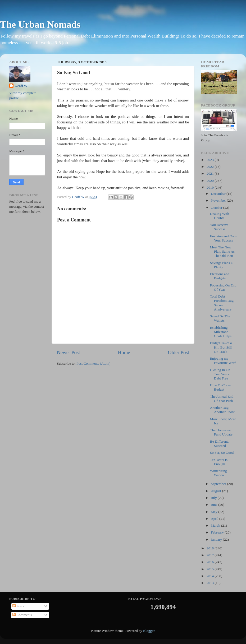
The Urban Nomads (40, 25)
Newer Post (69, 352)
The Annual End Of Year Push (222, 399)
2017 (211, 555)
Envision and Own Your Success (223, 238)
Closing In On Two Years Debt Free (220, 374)
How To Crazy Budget (220, 387)
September (219, 484)
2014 (211, 576)
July (214, 498)
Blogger (149, 631)
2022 (211, 167)
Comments (22, 615)
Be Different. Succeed (219, 444)
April (215, 519)
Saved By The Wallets (220, 318)
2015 (211, 569)
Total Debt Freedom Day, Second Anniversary (222, 303)
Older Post (179, 352)
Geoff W (21, 86)
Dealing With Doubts (220, 216)
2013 (211, 583)
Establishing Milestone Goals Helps (221, 332)
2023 (211, 160)
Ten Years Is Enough (219, 462)
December (219, 194)
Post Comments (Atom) (93, 363)
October (217, 208)
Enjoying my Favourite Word (223, 361)
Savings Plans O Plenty (222, 265)
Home (124, 352)
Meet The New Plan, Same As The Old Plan (222, 251)
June (215, 505)
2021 (211, 173)
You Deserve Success (219, 227)
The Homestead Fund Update (221, 432)
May (215, 512)
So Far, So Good (222, 453)
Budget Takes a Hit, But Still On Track (221, 347)
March (216, 525)
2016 (211, 562)
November (219, 200)
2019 (211, 187)
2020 (211, 181)
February (218, 532)
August (216, 491)
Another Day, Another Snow (222, 410)
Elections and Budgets (220, 276)
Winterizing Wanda (218, 473)
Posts (18, 606)
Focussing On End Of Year (223, 287)
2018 (211, 548)
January (217, 539)
